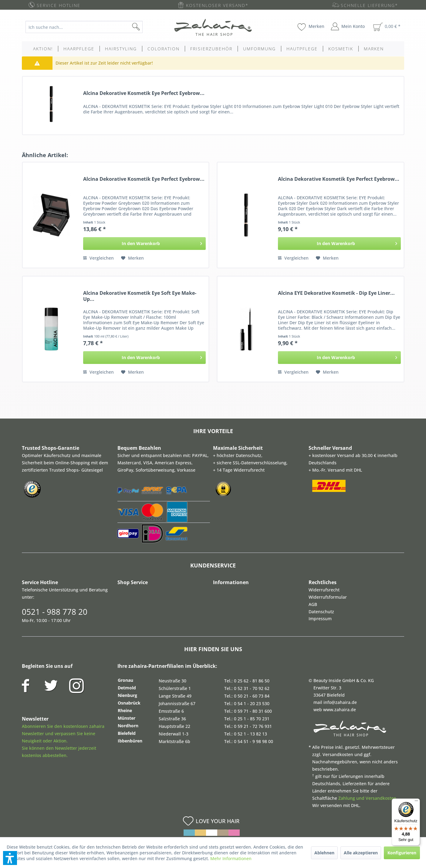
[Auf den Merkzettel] (132, 258)
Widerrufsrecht (324, 590)
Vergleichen (98, 258)
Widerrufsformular (328, 597)
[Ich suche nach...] (84, 27)
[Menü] (416, 802)
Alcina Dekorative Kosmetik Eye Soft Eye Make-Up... (140, 296)
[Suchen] (146, 27)
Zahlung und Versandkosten (367, 798)
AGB (313, 604)
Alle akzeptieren (361, 853)
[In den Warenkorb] (145, 244)
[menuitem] (89, 27)
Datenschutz (321, 612)
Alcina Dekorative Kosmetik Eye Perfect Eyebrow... (144, 93)
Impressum (320, 619)
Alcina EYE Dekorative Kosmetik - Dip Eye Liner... (336, 293)
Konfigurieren (402, 853)
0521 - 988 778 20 (55, 612)
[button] (10, 858)
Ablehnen (324, 853)
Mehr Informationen (231, 858)
